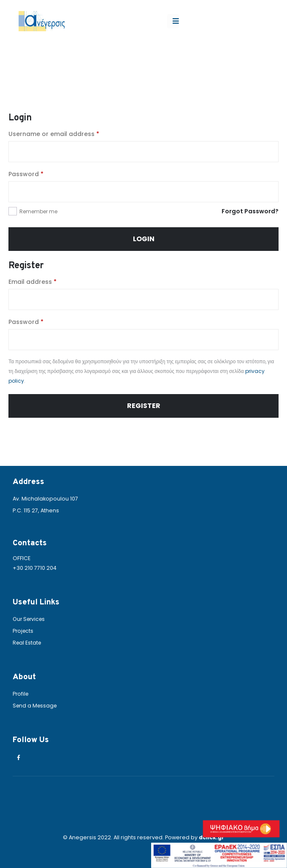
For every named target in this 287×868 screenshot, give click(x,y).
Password (26, 174)
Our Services (30, 619)
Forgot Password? (250, 211)
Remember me (38, 211)
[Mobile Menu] (173, 21)
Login (144, 239)
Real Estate (28, 643)
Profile (21, 694)
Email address (32, 282)
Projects (24, 631)
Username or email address (54, 134)
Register (144, 406)
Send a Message (36, 706)
